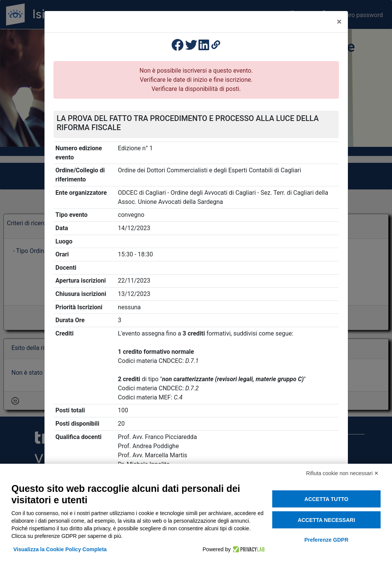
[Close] (339, 22)
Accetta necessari (326, 520)
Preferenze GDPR (326, 540)
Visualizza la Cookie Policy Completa (60, 549)
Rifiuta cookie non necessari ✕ (342, 473)
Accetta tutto (327, 499)
